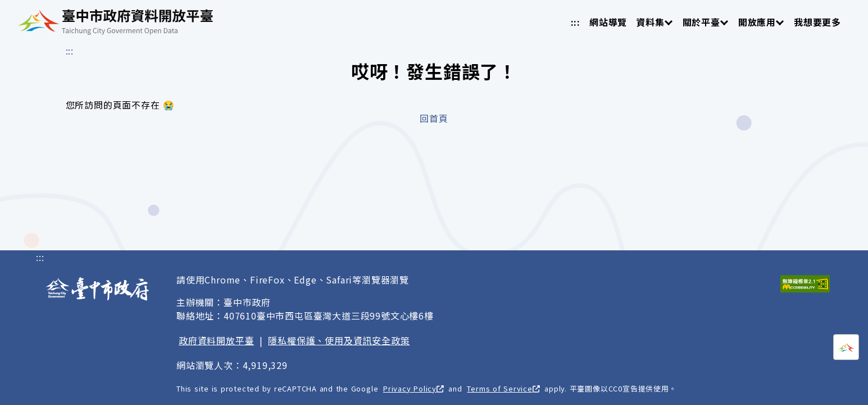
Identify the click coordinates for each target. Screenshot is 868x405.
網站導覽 (608, 22)
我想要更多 (817, 22)
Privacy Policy (413, 388)
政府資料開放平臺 (216, 340)
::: (576, 22)
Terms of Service (503, 388)
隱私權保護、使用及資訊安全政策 (339, 340)
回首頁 (434, 118)
